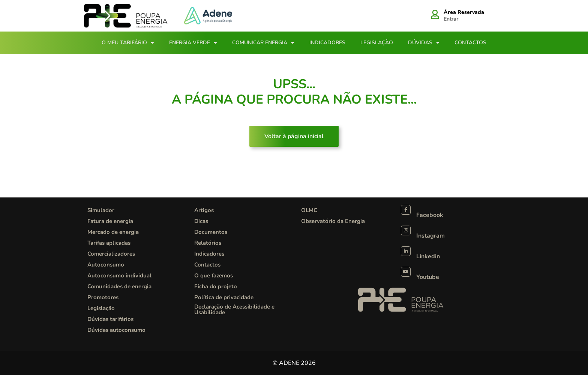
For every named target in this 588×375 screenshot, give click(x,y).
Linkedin (428, 256)
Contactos (470, 43)
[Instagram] (406, 230)
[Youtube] (406, 272)
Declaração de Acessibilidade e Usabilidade (234, 309)
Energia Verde (193, 43)
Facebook (430, 215)
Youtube (428, 277)
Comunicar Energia (263, 43)
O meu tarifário (128, 43)
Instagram (430, 236)
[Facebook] (406, 210)
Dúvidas (424, 43)
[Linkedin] (406, 251)
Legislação (377, 43)
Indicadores (327, 43)
